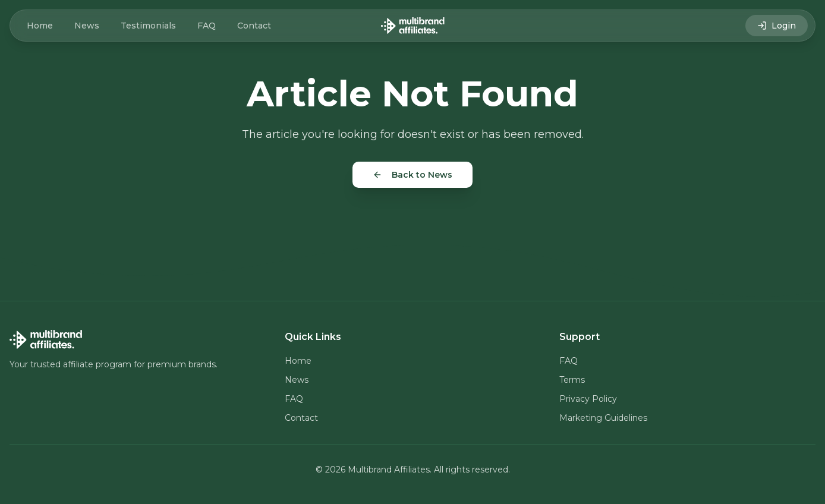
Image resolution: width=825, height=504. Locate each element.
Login (777, 26)
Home (40, 26)
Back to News (413, 175)
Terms (572, 380)
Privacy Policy (588, 399)
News (87, 26)
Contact (254, 26)
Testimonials (148, 26)
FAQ (207, 26)
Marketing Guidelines (603, 418)
